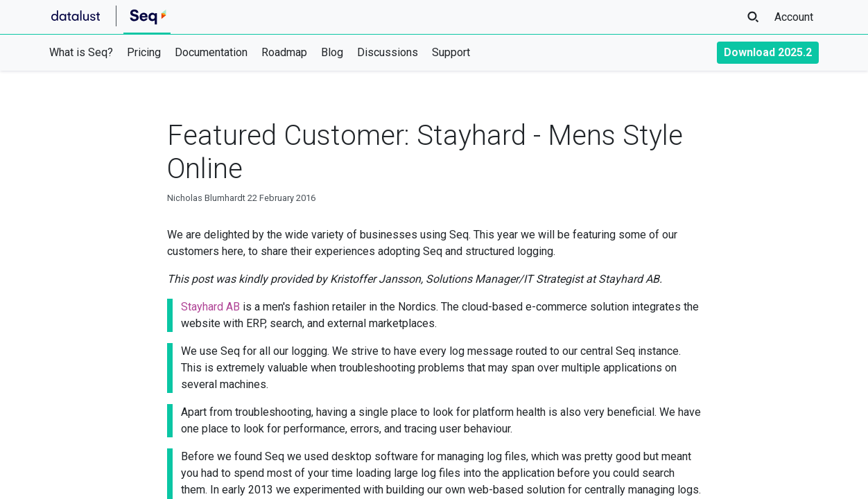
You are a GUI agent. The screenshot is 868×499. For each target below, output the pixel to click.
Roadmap (284, 52)
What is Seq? (81, 52)
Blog (332, 52)
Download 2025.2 (768, 52)
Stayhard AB (210, 307)
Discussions (388, 52)
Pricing (144, 52)
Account (794, 17)
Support (451, 52)
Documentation (211, 52)
